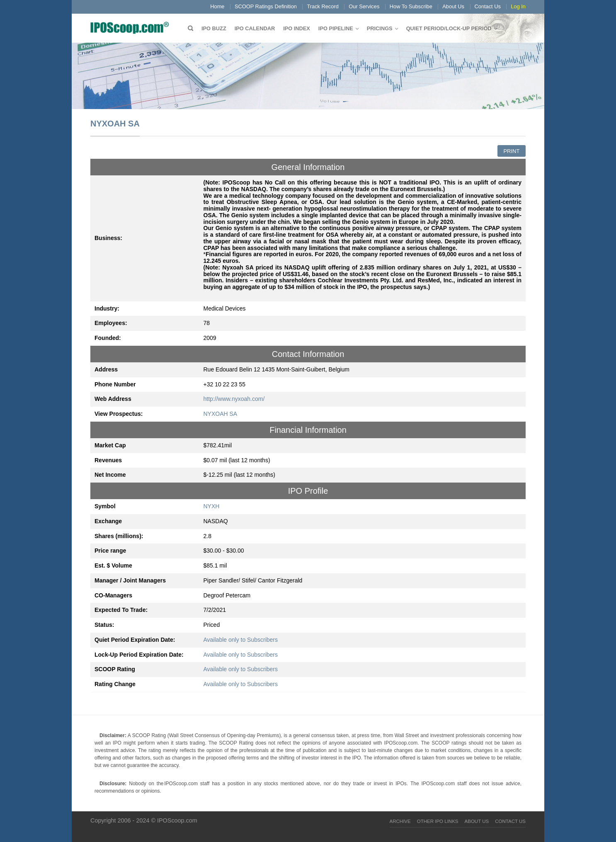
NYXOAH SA (221, 414)
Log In (518, 6)
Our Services (364, 6)
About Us (453, 6)
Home (217, 6)
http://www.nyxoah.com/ (234, 399)
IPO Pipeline (336, 28)
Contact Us (488, 6)
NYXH (212, 506)
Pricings (380, 28)
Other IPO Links (438, 821)
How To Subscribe (411, 6)
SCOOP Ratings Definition (266, 6)
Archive (400, 821)
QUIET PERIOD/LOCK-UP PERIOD (449, 28)
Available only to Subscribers (241, 640)
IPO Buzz (214, 28)
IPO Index (297, 28)
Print (511, 151)
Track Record (323, 6)
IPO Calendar (255, 28)
